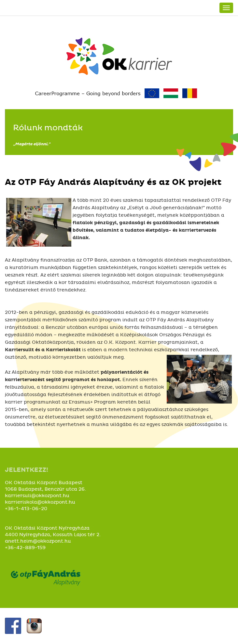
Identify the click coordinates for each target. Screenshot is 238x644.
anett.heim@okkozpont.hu (38, 541)
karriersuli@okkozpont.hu (37, 496)
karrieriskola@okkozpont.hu (40, 502)
